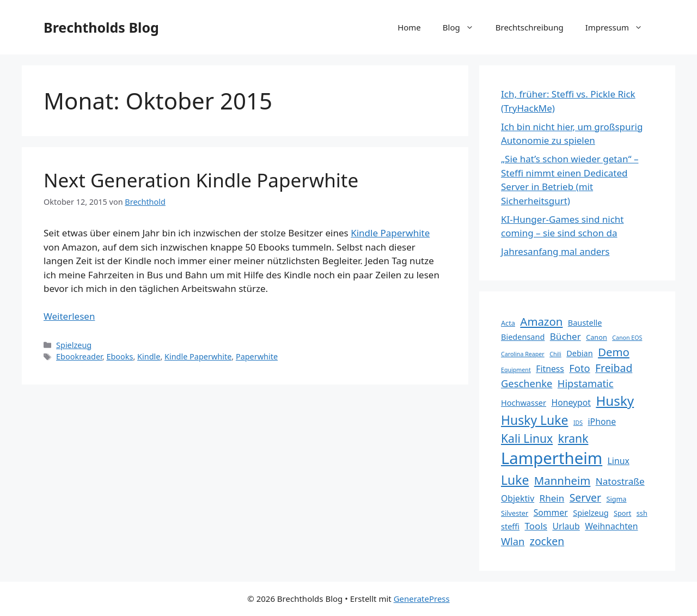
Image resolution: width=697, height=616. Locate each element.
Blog (464, 27)
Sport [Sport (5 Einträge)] (622, 513)
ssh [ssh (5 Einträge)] (642, 513)
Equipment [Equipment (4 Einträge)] (516, 370)
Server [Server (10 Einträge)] (585, 498)
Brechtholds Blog (101, 27)
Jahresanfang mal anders (555, 251)
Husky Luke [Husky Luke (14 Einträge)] (534, 420)
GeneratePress (422, 599)
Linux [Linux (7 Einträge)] (619, 461)
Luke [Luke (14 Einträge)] (515, 480)
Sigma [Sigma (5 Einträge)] (616, 499)
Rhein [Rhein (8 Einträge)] (552, 498)
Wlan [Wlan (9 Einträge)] (513, 541)
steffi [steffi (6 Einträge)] (510, 526)
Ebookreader (79, 356)
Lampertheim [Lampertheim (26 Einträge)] (552, 458)
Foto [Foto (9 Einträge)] (579, 368)
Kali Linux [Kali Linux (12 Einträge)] (527, 438)
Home (409, 27)
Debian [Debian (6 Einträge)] (580, 353)
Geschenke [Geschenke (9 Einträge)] (527, 383)
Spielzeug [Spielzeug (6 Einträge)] (591, 513)
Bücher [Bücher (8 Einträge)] (565, 336)
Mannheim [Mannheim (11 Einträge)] (563, 480)
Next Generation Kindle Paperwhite (201, 180)
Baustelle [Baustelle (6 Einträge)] (585, 322)
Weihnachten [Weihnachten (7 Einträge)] (611, 526)
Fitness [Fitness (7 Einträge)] (550, 369)
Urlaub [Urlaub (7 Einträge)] (566, 526)
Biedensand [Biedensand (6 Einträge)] (523, 337)
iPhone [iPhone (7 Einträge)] (602, 422)
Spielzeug (74, 345)
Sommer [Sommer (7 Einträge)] (551, 513)
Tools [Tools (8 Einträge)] (536, 526)
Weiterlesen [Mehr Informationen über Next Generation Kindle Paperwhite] (69, 316)
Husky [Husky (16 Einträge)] (615, 401)
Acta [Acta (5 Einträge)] (508, 323)
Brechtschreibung (530, 27)
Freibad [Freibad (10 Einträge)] (614, 368)
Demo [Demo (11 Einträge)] (614, 352)
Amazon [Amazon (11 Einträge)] (541, 321)
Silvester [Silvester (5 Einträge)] (515, 513)
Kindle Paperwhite (390, 233)
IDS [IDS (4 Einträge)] (578, 423)
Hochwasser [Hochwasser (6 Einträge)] (524, 402)
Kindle (149, 356)
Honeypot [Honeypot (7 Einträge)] (571, 402)
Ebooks (120, 356)
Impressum (619, 27)
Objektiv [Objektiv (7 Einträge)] (518, 498)
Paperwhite (257, 356)
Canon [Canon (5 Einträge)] (597, 337)
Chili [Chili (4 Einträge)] (555, 354)
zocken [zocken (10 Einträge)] (547, 541)
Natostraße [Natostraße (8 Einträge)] (620, 481)
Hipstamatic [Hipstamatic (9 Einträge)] (586, 383)
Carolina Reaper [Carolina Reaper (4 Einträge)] (523, 354)
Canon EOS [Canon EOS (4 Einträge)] (627, 338)
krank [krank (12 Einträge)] (573, 438)
